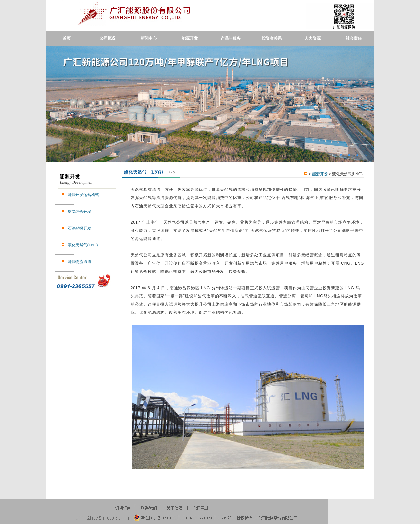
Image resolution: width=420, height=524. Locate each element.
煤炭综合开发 (79, 212)
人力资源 (313, 38)
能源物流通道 (79, 262)
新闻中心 (149, 38)
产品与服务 (231, 38)
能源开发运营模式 (83, 195)
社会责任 (354, 38)
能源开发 (190, 38)
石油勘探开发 (79, 228)
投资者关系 (272, 38)
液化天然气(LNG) (83, 245)
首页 (67, 38)
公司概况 (108, 38)
